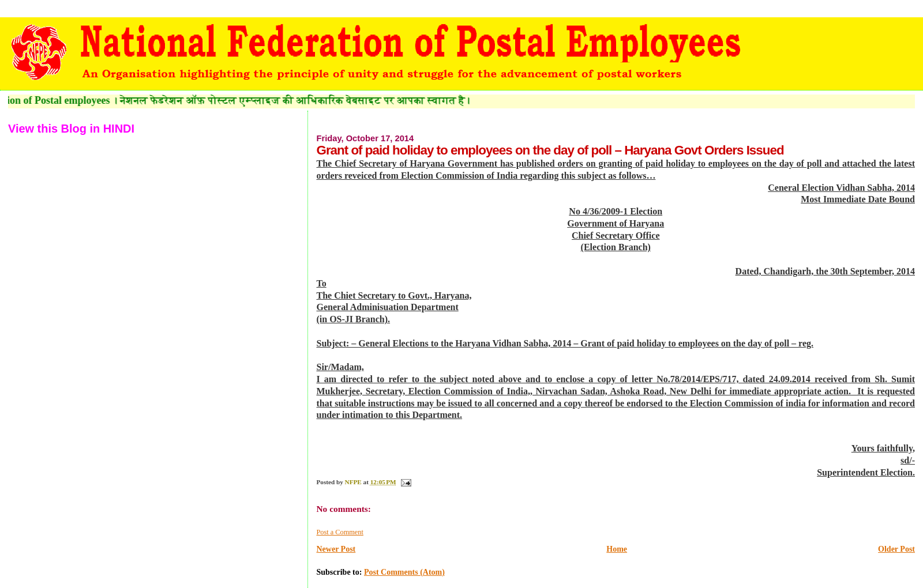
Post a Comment (339, 532)
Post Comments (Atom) (404, 572)
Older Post (896, 549)
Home (617, 549)
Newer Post (336, 549)
